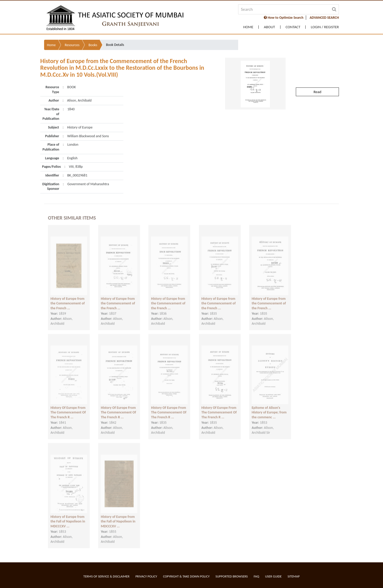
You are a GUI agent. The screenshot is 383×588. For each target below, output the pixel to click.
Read (317, 79)
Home (248, 27)
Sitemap (294, 576)
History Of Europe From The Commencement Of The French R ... (68, 408)
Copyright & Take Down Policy (186, 576)
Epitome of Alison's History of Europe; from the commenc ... (269, 408)
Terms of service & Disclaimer (106, 576)
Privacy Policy (146, 576)
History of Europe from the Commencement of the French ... (68, 299)
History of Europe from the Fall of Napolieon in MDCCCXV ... (68, 517)
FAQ (256, 576)
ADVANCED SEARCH (324, 18)
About (269, 27)
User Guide (273, 576)
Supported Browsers (232, 576)
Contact (293, 27)
